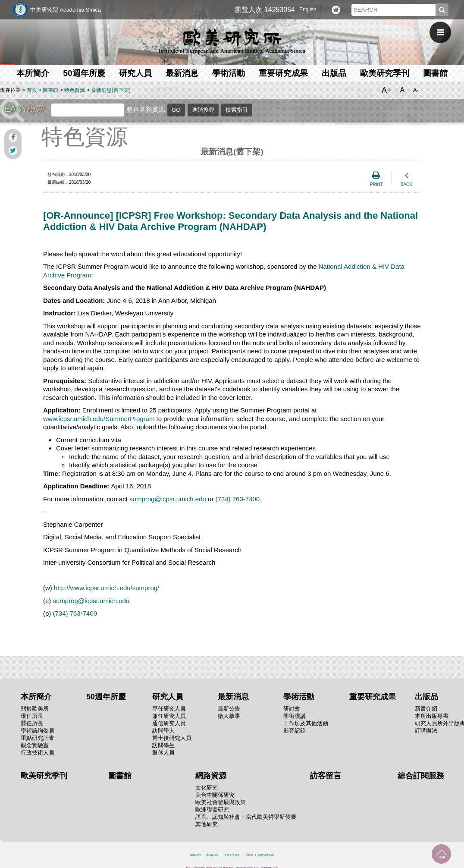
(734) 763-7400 (238, 499)
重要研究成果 (283, 73)
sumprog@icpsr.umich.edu (168, 499)
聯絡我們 (195, 855)
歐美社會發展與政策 (221, 802)
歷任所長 (32, 723)
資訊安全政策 (232, 855)
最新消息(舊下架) (111, 90)
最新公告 (229, 709)
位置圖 (249, 855)
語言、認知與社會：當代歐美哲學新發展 (246, 817)
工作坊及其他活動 (306, 723)
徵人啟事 (229, 716)
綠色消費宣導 (266, 855)
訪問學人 (163, 731)
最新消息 (182, 73)
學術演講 (295, 716)
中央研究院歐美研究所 (232, 41)
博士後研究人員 (172, 738)
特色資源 (75, 90)
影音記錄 (295, 731)
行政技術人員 (38, 753)
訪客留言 (326, 776)
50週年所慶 (84, 73)
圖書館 (435, 73)
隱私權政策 (212, 855)
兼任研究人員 (169, 716)
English (308, 9)
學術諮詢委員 (38, 731)
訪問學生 (163, 745)
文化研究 (207, 788)
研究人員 (135, 73)
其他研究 (207, 824)
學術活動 (229, 73)
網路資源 (211, 776)
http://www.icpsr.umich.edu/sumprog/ (107, 588)
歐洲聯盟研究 (212, 810)
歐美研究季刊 (385, 73)
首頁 (32, 90)
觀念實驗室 (35, 745)
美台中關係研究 (215, 795)
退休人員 (163, 753)
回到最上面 (441, 854)
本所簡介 (33, 73)
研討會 (292, 709)
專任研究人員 (169, 709)
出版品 (334, 73)
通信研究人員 (169, 723)
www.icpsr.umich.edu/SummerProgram (99, 419)
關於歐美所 (35, 709)
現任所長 (32, 716)
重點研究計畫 (38, 738)
